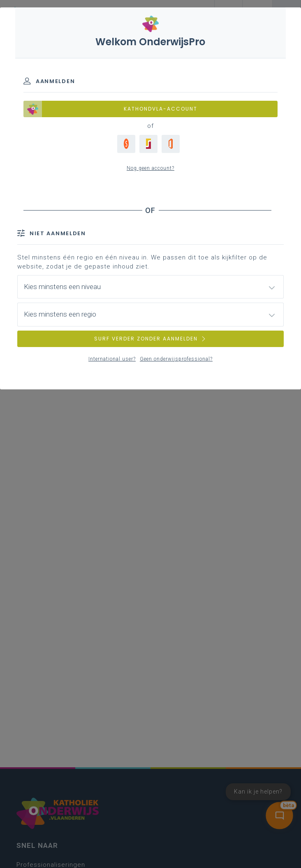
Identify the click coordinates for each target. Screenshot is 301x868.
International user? (112, 359)
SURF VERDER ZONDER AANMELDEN (150, 339)
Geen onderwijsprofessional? (176, 359)
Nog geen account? (150, 168)
